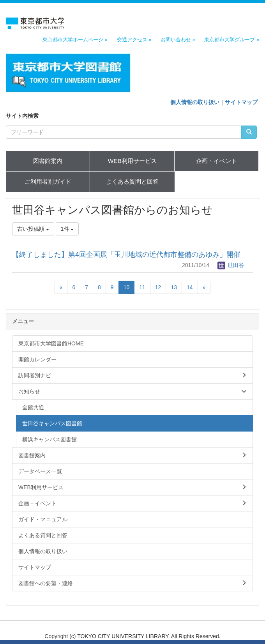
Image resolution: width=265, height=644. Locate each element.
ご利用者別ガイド (48, 181)
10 (127, 287)
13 (174, 287)
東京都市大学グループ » (232, 40)
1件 (67, 229)
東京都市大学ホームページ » (75, 40)
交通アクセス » (134, 40)
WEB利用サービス (132, 161)
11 (142, 287)
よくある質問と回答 (132, 181)
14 (190, 287)
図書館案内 (48, 161)
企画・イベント (216, 161)
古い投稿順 (33, 229)
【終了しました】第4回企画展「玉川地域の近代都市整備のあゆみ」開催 (126, 255)
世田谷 (231, 265)
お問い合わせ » (178, 40)
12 (158, 287)
